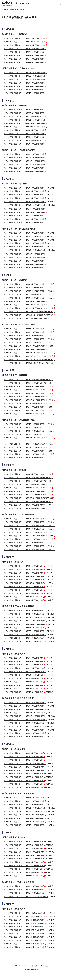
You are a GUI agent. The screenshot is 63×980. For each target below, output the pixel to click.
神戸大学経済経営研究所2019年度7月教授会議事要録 (23, 590)
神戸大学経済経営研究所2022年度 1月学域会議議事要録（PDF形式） (28, 356)
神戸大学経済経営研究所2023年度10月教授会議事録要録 (25, 205)
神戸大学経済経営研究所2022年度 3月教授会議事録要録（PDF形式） (28, 318)
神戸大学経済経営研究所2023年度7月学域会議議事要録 (24, 243)
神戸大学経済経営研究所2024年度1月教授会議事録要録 (24, 116)
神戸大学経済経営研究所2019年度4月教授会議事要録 (23, 600)
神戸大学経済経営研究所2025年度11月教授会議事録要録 (25, 42)
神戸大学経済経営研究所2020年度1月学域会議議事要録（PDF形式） (28, 543)
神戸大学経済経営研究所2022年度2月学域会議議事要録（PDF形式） (28, 454)
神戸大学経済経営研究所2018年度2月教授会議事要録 (23, 661)
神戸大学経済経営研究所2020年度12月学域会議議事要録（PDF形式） (29, 539)
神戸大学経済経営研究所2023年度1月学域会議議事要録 (24, 261)
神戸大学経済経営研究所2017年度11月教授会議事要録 (24, 767)
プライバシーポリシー (21, 966)
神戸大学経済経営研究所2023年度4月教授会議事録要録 (24, 188)
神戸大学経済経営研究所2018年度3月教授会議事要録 (23, 658)
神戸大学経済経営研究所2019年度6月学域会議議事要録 (24, 634)
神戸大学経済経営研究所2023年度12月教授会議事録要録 (25, 212)
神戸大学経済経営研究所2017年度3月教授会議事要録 (23, 753)
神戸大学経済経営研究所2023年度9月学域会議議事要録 (24, 247)
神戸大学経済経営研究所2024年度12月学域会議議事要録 (25, 158)
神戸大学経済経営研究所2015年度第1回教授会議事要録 (24, 947)
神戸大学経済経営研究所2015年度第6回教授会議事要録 (24, 930)
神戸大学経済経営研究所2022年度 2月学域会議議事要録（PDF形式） (28, 359)
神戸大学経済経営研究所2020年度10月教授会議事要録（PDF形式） (28, 491)
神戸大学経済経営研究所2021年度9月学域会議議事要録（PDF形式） (28, 434)
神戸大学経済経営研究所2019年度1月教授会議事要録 (23, 573)
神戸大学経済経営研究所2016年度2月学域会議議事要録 (24, 890)
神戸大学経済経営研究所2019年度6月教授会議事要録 (23, 593)
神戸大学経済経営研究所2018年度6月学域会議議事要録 (24, 730)
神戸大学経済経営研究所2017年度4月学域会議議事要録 (24, 825)
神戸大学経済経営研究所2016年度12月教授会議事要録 (24, 852)
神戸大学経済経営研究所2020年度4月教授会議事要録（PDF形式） (27, 474)
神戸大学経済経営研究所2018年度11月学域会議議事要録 (25, 716)
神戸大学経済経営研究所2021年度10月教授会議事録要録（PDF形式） (29, 397)
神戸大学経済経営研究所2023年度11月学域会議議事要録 (25, 254)
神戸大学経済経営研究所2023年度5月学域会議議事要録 (24, 236)
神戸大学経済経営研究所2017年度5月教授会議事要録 (23, 784)
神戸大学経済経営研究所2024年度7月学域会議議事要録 (24, 168)
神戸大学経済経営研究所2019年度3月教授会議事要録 (23, 566)
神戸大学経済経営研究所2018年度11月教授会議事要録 (24, 672)
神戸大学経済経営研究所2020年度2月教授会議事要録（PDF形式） (27, 505)
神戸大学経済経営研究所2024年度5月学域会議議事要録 (24, 171)
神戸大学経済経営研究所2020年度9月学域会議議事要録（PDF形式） (28, 529)
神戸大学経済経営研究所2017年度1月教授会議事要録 (23, 760)
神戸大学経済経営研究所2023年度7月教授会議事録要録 (24, 198)
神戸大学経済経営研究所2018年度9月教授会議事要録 (23, 678)
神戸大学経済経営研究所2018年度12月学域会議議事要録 (25, 713)
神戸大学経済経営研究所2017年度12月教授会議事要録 (24, 763)
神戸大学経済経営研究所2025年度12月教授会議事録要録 (25, 38)
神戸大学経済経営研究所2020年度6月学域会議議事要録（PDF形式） (28, 522)
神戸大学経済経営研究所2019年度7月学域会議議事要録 (24, 631)
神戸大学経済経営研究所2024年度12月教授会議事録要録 (25, 120)
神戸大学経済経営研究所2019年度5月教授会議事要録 (23, 597)
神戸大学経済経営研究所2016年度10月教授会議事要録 (24, 859)
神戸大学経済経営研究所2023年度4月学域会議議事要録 (24, 233)
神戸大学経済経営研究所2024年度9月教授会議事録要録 (24, 130)
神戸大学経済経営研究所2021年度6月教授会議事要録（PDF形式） (27, 386)
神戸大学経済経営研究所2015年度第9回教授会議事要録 (24, 920)
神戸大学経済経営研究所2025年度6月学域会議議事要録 (24, 90)
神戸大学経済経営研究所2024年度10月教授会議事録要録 (25, 127)
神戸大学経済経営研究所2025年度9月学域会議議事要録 (24, 83)
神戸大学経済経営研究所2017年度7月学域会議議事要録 (24, 818)
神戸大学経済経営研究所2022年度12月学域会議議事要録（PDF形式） (29, 353)
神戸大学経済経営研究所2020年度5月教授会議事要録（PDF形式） (27, 477)
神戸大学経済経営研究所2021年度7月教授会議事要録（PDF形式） (27, 390)
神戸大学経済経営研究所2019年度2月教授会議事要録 (23, 569)
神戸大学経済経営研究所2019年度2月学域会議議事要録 (24, 614)
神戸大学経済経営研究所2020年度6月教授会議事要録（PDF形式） (27, 481)
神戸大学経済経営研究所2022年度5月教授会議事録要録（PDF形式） (28, 288)
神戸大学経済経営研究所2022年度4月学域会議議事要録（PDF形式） (28, 329)
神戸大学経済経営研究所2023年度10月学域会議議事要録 (25, 250)
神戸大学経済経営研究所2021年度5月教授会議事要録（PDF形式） (27, 383)
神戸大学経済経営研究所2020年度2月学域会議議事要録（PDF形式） (28, 546)
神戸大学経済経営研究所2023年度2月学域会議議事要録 (24, 264)
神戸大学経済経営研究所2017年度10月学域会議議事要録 (25, 811)
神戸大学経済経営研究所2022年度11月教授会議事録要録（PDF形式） (29, 305)
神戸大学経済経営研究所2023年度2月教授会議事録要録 (24, 219)
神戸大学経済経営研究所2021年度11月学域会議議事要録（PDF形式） (29, 444)
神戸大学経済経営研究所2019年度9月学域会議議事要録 (24, 628)
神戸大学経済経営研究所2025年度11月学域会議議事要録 (25, 76)
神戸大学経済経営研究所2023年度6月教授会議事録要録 (24, 195)
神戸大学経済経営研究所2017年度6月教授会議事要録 (23, 781)
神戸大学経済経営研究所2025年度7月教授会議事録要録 (24, 52)
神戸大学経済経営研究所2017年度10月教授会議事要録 (24, 770)
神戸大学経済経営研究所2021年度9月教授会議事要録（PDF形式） (27, 393)
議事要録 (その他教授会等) (19, 9)
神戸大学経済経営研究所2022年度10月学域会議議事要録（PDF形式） (29, 346)
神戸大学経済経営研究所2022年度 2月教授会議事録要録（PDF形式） (28, 315)
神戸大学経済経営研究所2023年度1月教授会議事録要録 (24, 216)
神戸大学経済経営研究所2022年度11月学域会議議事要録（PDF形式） (29, 349)
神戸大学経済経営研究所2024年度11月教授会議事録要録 (25, 123)
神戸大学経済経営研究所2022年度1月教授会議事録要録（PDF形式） (28, 407)
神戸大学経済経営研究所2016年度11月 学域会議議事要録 (25, 896)
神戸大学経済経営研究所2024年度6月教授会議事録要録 (24, 137)
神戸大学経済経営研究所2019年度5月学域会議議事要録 (24, 638)
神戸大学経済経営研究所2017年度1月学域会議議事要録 (24, 805)
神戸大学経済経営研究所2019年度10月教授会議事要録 (24, 583)
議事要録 (5, 9)
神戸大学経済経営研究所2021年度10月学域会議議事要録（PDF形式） (29, 438)
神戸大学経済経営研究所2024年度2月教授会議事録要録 (24, 113)
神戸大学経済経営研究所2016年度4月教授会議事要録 (23, 876)
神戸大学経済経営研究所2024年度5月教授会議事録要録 (24, 140)
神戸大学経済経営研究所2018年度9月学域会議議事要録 (24, 723)
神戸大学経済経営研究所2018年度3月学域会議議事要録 (24, 702)
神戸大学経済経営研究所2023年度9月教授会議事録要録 (24, 201)
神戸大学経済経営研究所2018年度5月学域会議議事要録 (24, 733)
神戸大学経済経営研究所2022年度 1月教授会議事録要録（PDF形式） (28, 311)
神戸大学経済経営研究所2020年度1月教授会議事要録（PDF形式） (27, 501)
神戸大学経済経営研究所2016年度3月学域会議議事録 (23, 886)
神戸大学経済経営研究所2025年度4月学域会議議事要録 (24, 93)
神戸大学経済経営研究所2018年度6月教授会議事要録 (23, 685)
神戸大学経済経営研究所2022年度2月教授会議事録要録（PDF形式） (28, 410)
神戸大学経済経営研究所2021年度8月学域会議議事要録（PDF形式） (28, 431)
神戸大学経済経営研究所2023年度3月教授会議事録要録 (24, 223)
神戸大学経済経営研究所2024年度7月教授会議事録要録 (24, 133)
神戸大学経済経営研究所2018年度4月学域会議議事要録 (24, 737)
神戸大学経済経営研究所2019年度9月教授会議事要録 (23, 587)
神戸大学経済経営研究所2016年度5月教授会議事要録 (23, 872)
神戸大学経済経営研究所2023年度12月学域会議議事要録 (25, 257)
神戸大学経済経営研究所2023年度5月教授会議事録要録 (24, 191)
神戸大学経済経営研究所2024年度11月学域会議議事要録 (25, 161)
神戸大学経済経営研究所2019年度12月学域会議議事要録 (25, 617)
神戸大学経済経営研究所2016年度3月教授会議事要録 (23, 842)
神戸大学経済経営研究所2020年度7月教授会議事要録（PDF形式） (27, 484)
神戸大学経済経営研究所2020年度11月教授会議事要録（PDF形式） (28, 495)
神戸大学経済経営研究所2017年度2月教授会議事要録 (23, 756)
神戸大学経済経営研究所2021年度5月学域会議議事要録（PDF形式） (28, 427)
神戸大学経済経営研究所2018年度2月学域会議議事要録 (24, 706)
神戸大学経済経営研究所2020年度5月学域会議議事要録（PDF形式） (28, 519)
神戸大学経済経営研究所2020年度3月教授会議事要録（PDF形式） (27, 508)
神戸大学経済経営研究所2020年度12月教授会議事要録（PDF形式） (28, 498)
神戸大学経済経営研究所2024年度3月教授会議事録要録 (24, 110)
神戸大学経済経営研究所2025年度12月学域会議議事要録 (25, 72)
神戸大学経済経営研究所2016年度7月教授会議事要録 (23, 866)
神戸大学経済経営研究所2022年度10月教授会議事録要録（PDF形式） (29, 301)
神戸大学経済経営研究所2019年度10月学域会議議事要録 (25, 624)
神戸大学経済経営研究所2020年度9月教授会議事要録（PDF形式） (27, 488)
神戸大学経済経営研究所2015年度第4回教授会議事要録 (24, 937)
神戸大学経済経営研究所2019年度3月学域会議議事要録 (24, 611)
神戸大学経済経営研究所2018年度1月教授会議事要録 (23, 665)
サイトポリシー (34, 966)
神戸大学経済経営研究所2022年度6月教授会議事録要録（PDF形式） (28, 291)
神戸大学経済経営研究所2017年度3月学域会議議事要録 (24, 798)
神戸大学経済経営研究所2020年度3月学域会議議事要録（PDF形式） (28, 549)
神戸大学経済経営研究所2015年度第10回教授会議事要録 (25, 916)
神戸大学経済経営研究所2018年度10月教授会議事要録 (24, 675)
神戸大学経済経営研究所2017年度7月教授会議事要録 (23, 777)
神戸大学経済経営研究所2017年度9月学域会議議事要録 (24, 815)
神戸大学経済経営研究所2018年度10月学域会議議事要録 (25, 719)
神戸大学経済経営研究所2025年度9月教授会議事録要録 (24, 48)
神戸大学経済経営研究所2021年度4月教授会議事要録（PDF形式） (27, 379)
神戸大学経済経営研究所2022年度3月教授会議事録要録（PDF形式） (28, 414)
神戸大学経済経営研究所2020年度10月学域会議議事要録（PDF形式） (29, 532)
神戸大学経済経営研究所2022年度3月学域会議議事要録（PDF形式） (28, 458)
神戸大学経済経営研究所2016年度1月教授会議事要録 (23, 848)
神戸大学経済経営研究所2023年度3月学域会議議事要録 (24, 268)
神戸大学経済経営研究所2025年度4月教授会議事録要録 (24, 62)
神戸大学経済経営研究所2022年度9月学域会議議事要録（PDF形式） (28, 342)
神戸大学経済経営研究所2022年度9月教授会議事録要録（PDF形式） (28, 298)
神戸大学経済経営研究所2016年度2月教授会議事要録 (23, 845)
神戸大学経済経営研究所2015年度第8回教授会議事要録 (24, 923)
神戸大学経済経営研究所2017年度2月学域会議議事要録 (24, 801)
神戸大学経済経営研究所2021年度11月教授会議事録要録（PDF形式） (29, 400)
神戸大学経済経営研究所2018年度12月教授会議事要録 (24, 668)
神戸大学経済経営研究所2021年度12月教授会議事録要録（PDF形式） (29, 403)
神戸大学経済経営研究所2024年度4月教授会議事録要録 (24, 144)
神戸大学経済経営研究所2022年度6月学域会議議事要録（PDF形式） (28, 336)
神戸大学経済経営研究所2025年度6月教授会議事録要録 (24, 55)
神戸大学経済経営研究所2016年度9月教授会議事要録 (23, 862)
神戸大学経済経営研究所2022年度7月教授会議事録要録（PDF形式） (28, 294)
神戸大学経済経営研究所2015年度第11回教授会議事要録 (25, 913)
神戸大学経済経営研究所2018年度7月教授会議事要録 (23, 682)
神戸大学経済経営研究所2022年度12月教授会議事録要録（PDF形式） (29, 308)
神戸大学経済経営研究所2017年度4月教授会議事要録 (23, 787)
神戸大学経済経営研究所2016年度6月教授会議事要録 (23, 869)
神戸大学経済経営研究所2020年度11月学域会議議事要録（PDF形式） (29, 536)
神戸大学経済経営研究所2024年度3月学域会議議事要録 (24, 154)
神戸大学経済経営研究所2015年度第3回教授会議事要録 (24, 940)
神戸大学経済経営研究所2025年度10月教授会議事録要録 (25, 45)
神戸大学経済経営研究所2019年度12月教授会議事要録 (24, 576)
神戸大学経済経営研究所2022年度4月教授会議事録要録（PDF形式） (28, 284)
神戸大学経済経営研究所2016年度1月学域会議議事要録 (24, 893)
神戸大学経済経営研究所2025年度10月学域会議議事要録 (25, 79)
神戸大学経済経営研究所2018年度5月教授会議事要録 (23, 689)
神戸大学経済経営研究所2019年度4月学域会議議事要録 (24, 641)
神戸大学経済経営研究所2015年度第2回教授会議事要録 (24, 944)
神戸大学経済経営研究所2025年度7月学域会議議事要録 (24, 86)
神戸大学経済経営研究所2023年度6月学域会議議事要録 (24, 240)
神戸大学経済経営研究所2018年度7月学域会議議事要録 (24, 726)
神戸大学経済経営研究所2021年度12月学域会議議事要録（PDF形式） (29, 447)
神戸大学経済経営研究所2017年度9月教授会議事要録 (23, 774)
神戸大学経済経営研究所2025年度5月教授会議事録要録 (24, 59)
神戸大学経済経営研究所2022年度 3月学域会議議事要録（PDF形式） (28, 363)
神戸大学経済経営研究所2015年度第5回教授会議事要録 (24, 933)
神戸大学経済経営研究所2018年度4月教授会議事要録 (23, 692)
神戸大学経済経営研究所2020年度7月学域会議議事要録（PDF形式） (28, 525)
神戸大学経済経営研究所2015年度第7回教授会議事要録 (24, 927)
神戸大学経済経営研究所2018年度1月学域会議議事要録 (24, 709)
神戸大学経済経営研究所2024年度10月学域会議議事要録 (25, 164)
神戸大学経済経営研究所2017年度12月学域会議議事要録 (25, 808)
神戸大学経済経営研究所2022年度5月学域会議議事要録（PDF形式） (28, 332)
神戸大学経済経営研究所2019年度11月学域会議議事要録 (25, 621)
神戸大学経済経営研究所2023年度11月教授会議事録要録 (25, 209)
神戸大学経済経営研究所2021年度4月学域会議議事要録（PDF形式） (28, 424)
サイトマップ (45, 966)
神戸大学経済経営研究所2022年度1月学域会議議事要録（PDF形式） (28, 451)
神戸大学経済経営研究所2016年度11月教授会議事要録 (24, 855)
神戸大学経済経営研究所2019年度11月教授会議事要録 (24, 580)
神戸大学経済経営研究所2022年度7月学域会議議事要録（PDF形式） (28, 339)
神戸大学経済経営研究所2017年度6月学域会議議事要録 (24, 822)
